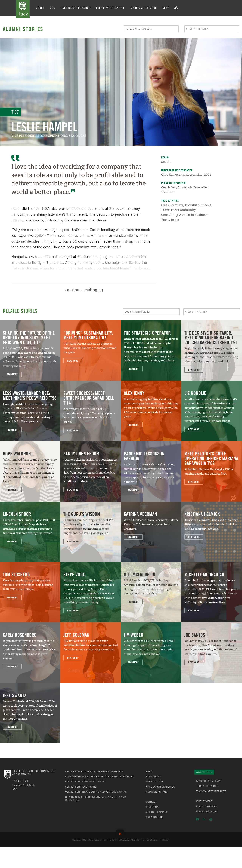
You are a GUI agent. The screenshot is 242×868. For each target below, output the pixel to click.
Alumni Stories (23, 29)
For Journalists (207, 811)
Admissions (153, 776)
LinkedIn (204, 819)
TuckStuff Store (207, 786)
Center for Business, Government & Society (94, 771)
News (166, 8)
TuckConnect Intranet (211, 791)
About (40, 8)
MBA (53, 8)
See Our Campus (156, 812)
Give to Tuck (204, 772)
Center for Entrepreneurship (85, 782)
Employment (204, 801)
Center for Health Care (81, 787)
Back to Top (121, 833)
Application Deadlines (160, 787)
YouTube (211, 819)
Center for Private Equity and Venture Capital (96, 792)
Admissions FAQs (157, 792)
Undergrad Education (76, 8)
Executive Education (110, 8)
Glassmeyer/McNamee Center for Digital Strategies (99, 776)
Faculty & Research (143, 8)
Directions (153, 807)
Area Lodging (155, 817)
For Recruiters (206, 806)
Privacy (165, 840)
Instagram (197, 819)
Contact (151, 802)
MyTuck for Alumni (209, 781)
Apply (149, 771)
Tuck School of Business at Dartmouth (23, 9)
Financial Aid (154, 782)
